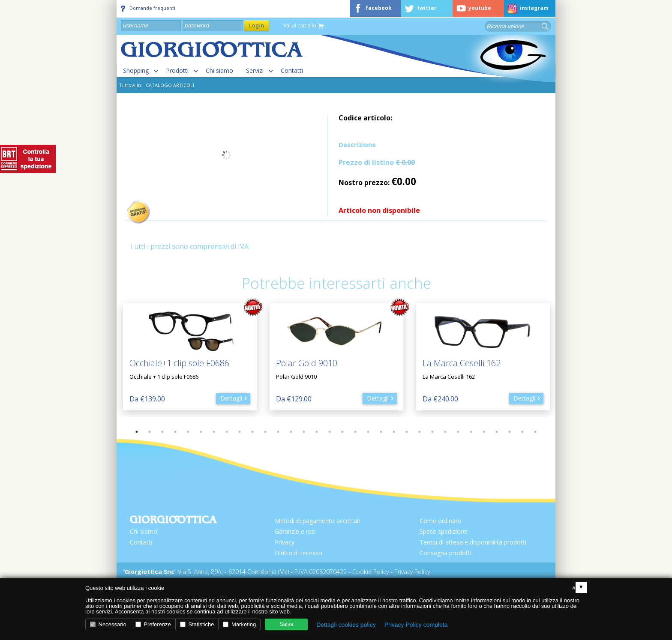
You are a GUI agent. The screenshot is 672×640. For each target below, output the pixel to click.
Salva (286, 624)
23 (420, 432)
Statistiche (197, 624)
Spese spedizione (444, 531)
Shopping (136, 70)
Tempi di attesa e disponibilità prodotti (473, 542)
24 (432, 432)
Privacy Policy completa (416, 625)
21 (394, 432)
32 (535, 432)
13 (291, 432)
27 (471, 432)
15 (317, 432)
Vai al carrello (303, 26)
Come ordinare (440, 521)
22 (407, 432)
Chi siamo (219, 70)
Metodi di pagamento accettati (318, 521)
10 (252, 432)
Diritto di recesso (298, 553)
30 (510, 432)
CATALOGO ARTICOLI (170, 85)
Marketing (239, 624)
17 (342, 432)
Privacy (285, 542)
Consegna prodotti (445, 553)
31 (522, 432)
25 (445, 432)
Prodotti (177, 70)
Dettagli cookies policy (346, 625)
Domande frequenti (148, 8)
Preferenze (153, 624)
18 (355, 432)
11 (265, 432)
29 (497, 432)
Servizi (255, 70)
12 (278, 432)
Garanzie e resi (295, 531)
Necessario (108, 624)
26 (458, 432)
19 (368, 432)
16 (330, 432)
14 (304, 432)
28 (484, 432)
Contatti (292, 70)
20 (381, 432)
